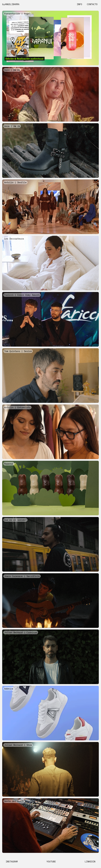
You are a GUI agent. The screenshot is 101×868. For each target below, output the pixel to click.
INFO (79, 4)
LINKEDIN (90, 862)
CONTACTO (92, 4)
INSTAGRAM (12, 862)
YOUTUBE (51, 862)
